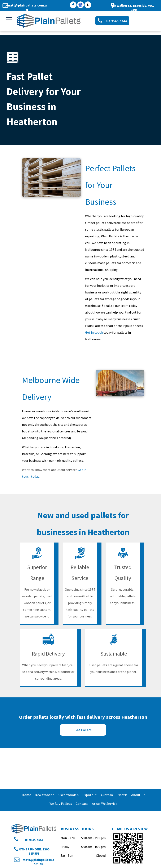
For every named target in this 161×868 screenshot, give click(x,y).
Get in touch (94, 332)
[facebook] (73, 5)
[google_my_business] (80, 5)
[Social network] (88, 5)
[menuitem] (26, 795)
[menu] (9, 18)
